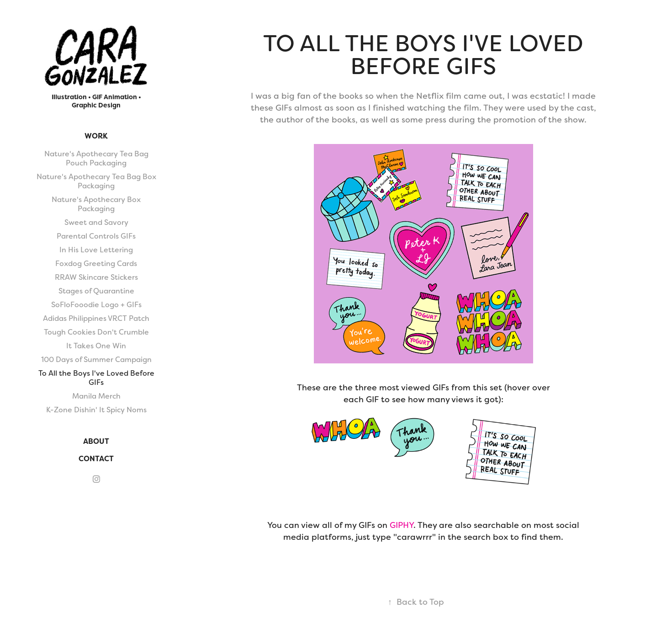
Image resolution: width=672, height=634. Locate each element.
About (96, 441)
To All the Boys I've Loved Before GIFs (96, 378)
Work (96, 136)
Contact (96, 459)
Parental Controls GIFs (96, 236)
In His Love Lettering (96, 250)
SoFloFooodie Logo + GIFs (96, 305)
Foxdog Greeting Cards (96, 264)
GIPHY (402, 525)
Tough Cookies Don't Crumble (96, 332)
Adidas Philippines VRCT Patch (96, 318)
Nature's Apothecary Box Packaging (96, 204)
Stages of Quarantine (96, 291)
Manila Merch (96, 396)
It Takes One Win (96, 346)
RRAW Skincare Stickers (96, 277)
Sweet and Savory (96, 222)
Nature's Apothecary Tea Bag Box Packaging (96, 181)
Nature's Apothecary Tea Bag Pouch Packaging (96, 158)
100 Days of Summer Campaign (96, 360)
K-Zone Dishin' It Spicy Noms (96, 410)
